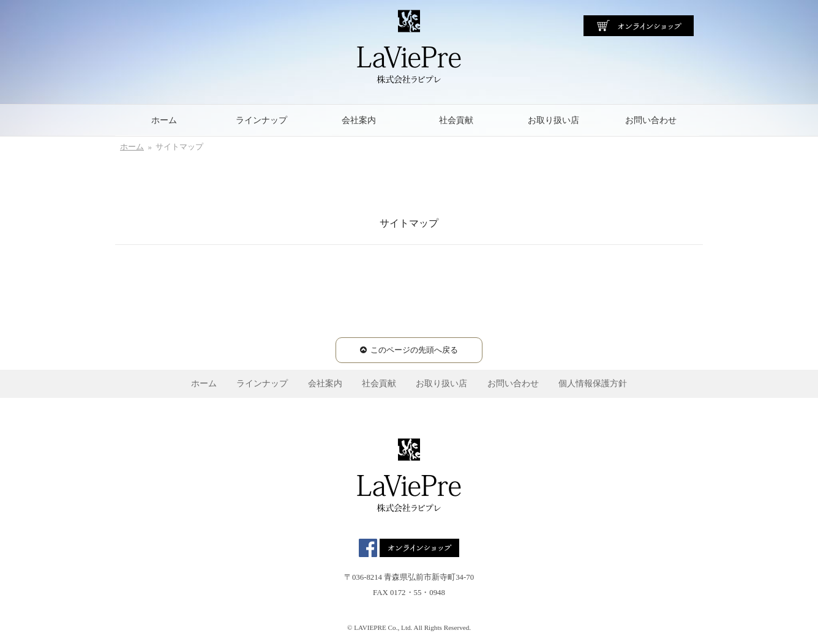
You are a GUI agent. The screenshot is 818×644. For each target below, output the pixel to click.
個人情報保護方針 (593, 383)
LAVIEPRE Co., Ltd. (383, 627)
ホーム (164, 120)
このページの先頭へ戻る (414, 350)
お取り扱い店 (553, 120)
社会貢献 (456, 120)
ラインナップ (261, 120)
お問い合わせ (651, 120)
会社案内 (359, 120)
